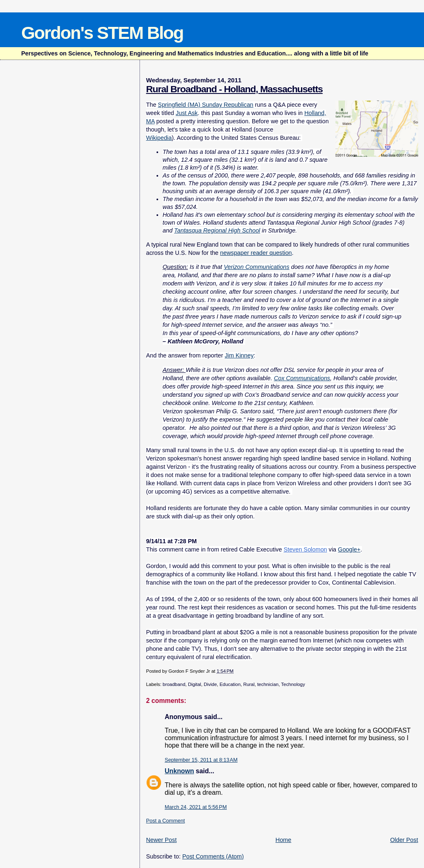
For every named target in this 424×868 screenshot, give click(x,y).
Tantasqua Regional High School (217, 230)
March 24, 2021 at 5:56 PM (196, 807)
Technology (293, 684)
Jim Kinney (239, 355)
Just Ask (187, 113)
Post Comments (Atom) (213, 856)
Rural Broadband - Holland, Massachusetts (234, 89)
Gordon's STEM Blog (102, 33)
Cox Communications (302, 378)
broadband (174, 684)
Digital (195, 684)
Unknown (179, 771)
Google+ (349, 549)
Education (230, 684)
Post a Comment (166, 821)
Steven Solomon (305, 549)
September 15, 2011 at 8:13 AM (201, 760)
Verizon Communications (257, 267)
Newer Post (161, 840)
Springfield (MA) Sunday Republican (205, 105)
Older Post (404, 840)
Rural (249, 684)
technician (268, 684)
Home (283, 840)
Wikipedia (159, 138)
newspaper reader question (256, 253)
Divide (210, 684)
